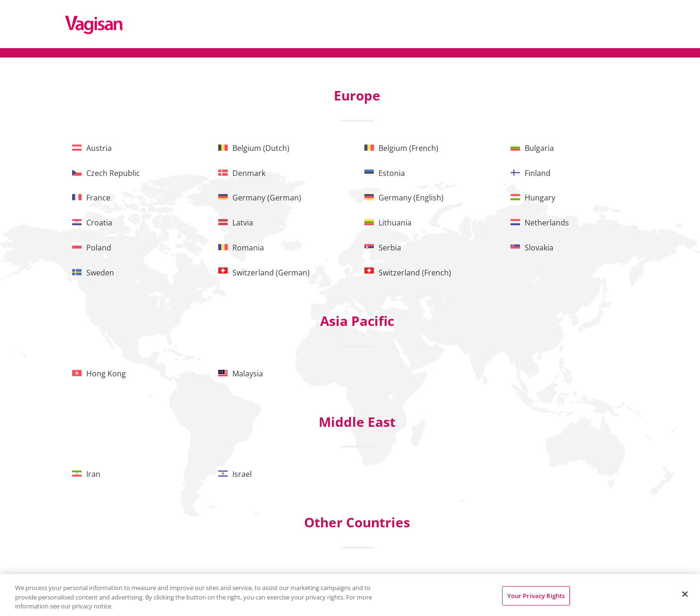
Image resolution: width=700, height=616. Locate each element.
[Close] (685, 594)
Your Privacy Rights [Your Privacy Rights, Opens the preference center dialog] (536, 595)
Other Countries (357, 522)
